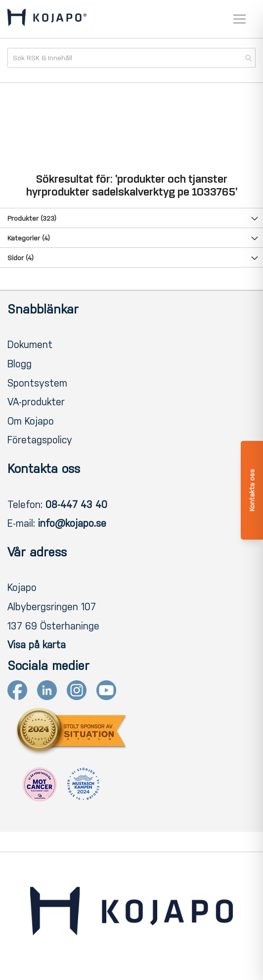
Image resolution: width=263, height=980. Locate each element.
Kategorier (29, 238)
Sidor (21, 258)
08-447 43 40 (76, 505)
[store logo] (47, 19)
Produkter (32, 218)
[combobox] (131, 58)
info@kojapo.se (72, 523)
